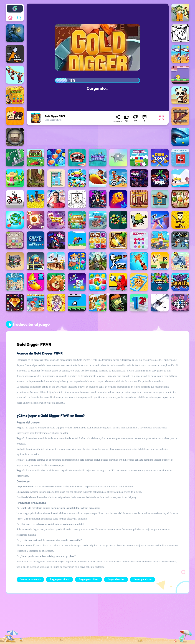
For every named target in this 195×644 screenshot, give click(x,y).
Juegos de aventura (30, 579)
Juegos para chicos (88, 579)
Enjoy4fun (15, 6)
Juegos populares (142, 579)
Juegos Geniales (116, 579)
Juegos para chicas (60, 579)
